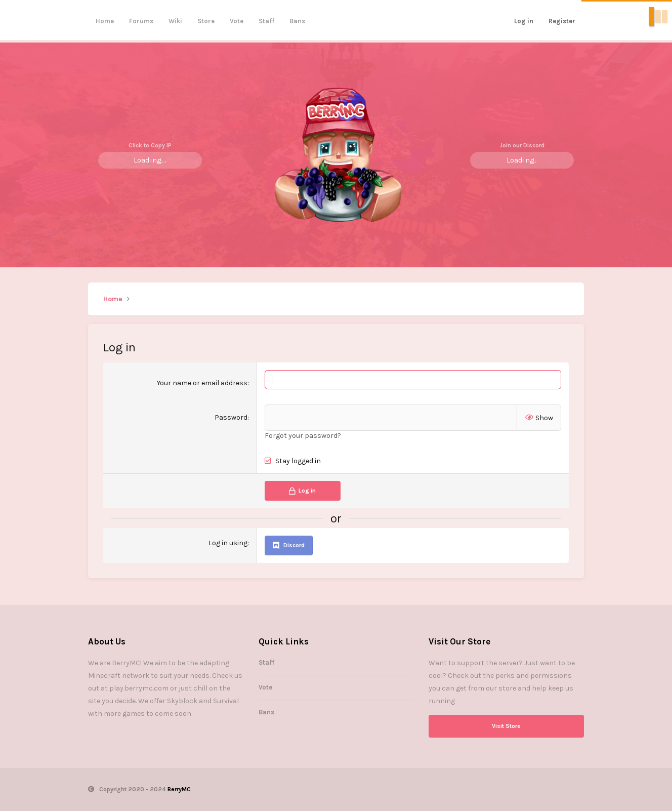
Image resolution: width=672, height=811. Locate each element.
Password (231, 417)
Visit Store (506, 726)
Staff (266, 21)
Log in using (228, 543)
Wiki (175, 21)
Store (206, 21)
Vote (237, 21)
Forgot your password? (303, 436)
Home (105, 21)
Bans (297, 21)
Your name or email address (202, 383)
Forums (141, 21)
